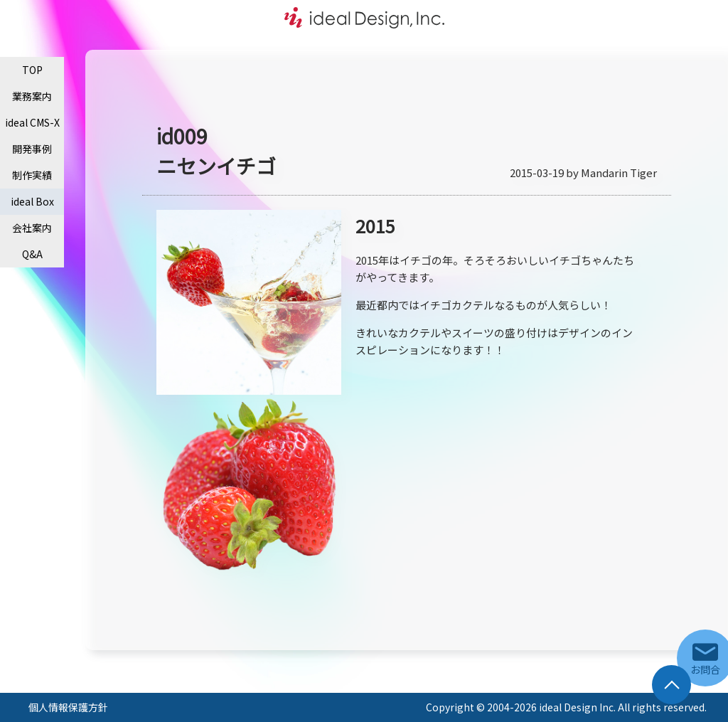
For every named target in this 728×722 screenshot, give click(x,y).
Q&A (32, 254)
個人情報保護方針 (68, 707)
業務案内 (32, 96)
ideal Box (32, 201)
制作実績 (32, 175)
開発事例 (32, 149)
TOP (32, 70)
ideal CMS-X (32, 122)
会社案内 (32, 228)
